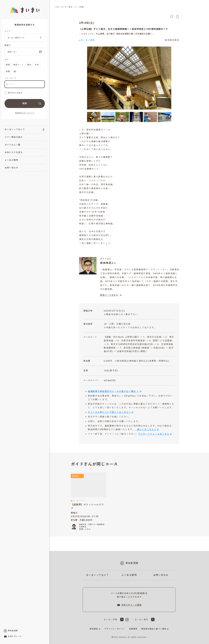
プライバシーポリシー (115, 629)
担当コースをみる (111, 295)
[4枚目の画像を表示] (136, 117)
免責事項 (133, 629)
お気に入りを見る (14, 152)
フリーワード (10, 78)
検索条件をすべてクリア (25, 113)
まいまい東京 (67, 7)
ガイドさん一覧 (13, 145)
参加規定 (94, 629)
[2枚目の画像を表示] (108, 117)
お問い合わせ (11, 168)
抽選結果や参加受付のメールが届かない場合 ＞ (113, 391)
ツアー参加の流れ (14, 137)
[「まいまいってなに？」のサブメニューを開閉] (44, 130)
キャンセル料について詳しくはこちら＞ (109, 412)
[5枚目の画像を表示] (150, 117)
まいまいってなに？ (15, 129)
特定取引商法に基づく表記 (154, 629)
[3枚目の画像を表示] (122, 117)
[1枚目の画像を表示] (94, 117)
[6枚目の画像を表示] (165, 117)
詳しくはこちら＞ (146, 429)
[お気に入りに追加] (172, 16)
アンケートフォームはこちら (154, 434)
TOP (57, 7)
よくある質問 (11, 160)
